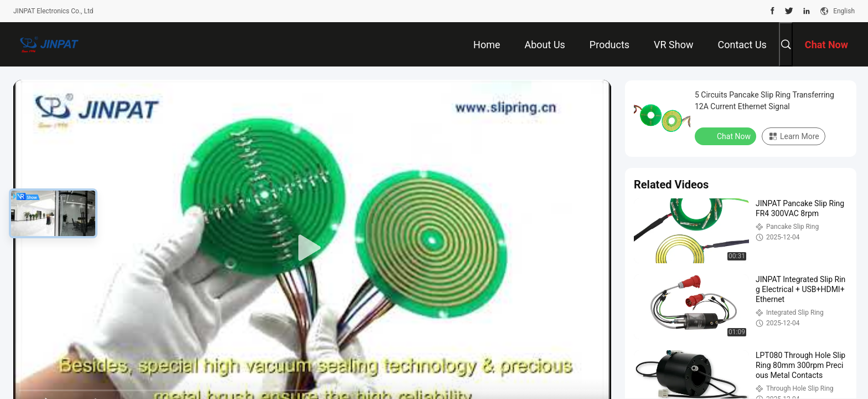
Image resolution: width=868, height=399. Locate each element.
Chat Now (727, 136)
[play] (312, 248)
